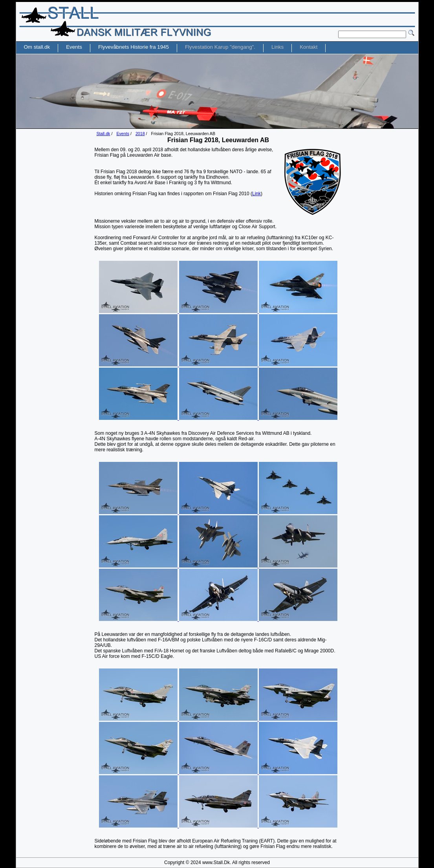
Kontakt (309, 47)
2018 (140, 134)
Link (256, 194)
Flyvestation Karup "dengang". (220, 47)
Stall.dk (103, 134)
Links (277, 47)
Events (123, 134)
